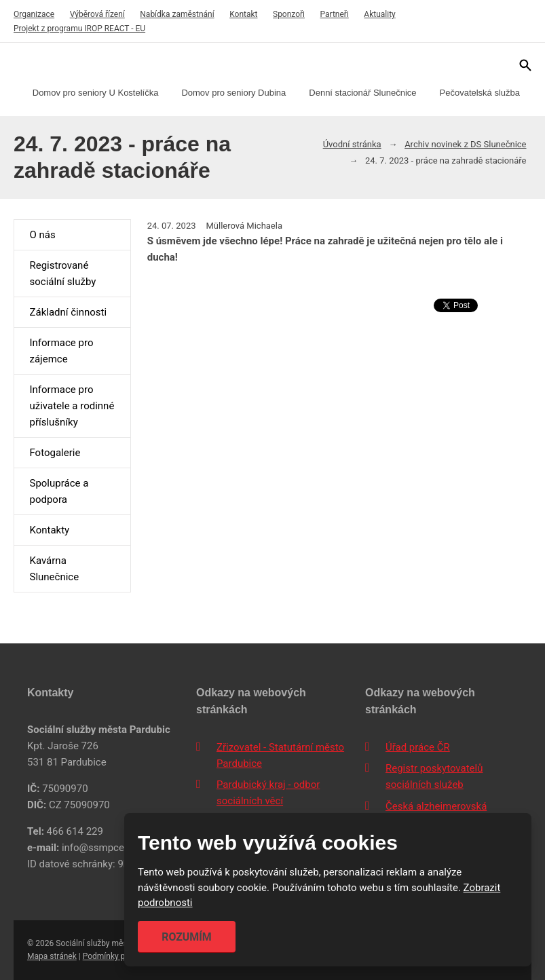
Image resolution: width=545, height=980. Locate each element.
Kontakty (49, 530)
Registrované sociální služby (62, 274)
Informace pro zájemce (61, 351)
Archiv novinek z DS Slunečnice (465, 144)
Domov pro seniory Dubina (233, 93)
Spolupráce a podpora (59, 491)
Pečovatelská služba (480, 93)
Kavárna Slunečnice (54, 569)
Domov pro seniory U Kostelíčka (96, 93)
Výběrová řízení (97, 14)
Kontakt (243, 14)
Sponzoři (289, 14)
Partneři (335, 14)
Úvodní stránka (352, 144)
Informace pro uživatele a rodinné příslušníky (72, 406)
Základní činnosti (68, 312)
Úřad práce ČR (418, 747)
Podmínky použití (114, 956)
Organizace (34, 14)
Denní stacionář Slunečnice (362, 93)
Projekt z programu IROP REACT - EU (79, 29)
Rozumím (187, 937)
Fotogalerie (55, 453)
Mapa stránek (52, 956)
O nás (42, 235)
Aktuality (379, 14)
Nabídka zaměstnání (177, 14)
